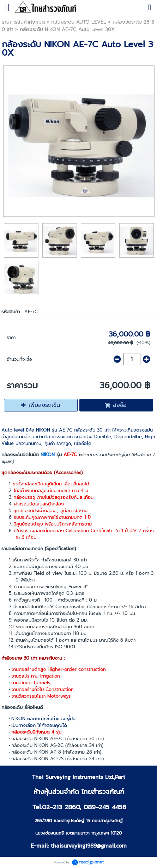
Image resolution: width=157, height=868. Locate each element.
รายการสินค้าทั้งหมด (23, 22)
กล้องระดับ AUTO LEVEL (79, 22)
